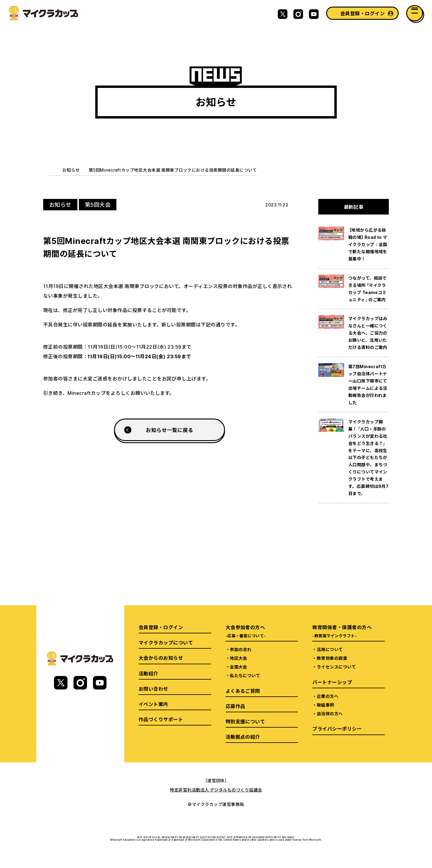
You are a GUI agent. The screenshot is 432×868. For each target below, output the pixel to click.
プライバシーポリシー (337, 728)
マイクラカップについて (166, 642)
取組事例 (325, 705)
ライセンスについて (336, 667)
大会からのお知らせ (161, 658)
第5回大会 (98, 204)
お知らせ (71, 170)
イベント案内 (153, 704)
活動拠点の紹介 (243, 737)
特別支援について (245, 721)
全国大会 (238, 667)
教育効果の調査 (332, 658)
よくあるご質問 (243, 691)
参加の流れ (241, 649)
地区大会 (238, 658)
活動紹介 (148, 673)
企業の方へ (328, 696)
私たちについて (245, 675)
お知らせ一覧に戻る (169, 430)
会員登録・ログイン (362, 13)
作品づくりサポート (161, 719)
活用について (330, 649)
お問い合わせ (153, 689)
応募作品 (235, 706)
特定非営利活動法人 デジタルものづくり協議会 (216, 790)
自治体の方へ (330, 713)
